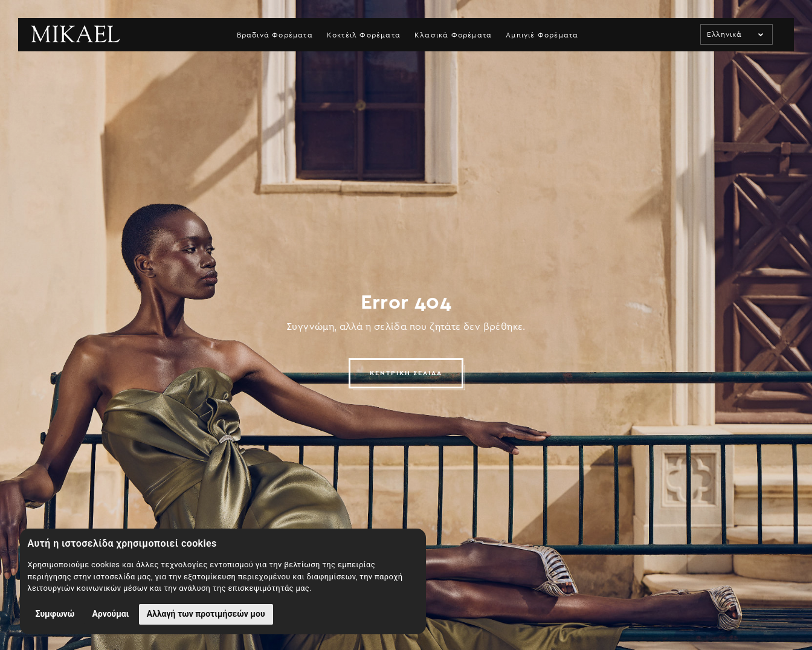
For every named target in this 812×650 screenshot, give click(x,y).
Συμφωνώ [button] (55, 614)
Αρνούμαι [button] (110, 614)
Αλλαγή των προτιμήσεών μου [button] (206, 614)
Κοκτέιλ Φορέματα (364, 35)
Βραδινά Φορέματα (275, 35)
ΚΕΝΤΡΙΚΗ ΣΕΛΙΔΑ (406, 373)
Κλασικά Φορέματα (453, 35)
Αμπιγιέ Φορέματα (542, 35)
